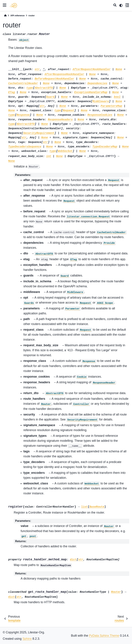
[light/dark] (121, 5)
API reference (17, 16)
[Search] (115, 5)
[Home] (5, 16)
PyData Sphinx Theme (104, 636)
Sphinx (27, 639)
